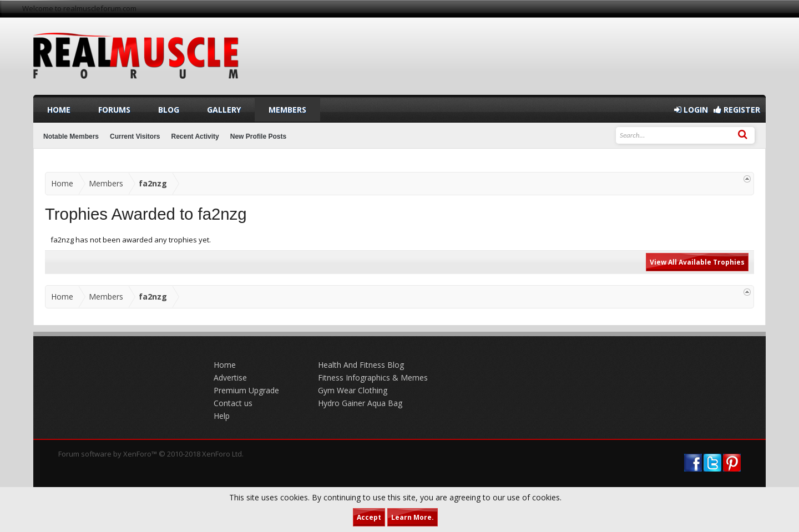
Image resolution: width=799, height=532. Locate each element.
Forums (114, 110)
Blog (169, 110)
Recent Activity (195, 136)
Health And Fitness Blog (361, 365)
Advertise (230, 378)
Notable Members (71, 136)
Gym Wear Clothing (353, 390)
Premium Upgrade (246, 390)
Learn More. (413, 517)
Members (287, 110)
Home (59, 110)
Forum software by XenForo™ (151, 454)
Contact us (233, 403)
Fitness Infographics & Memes (373, 378)
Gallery (224, 110)
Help (222, 416)
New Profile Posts (258, 136)
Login (691, 110)
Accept (369, 517)
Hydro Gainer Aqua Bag (360, 403)
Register (737, 110)
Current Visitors (135, 136)
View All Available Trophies (697, 262)
